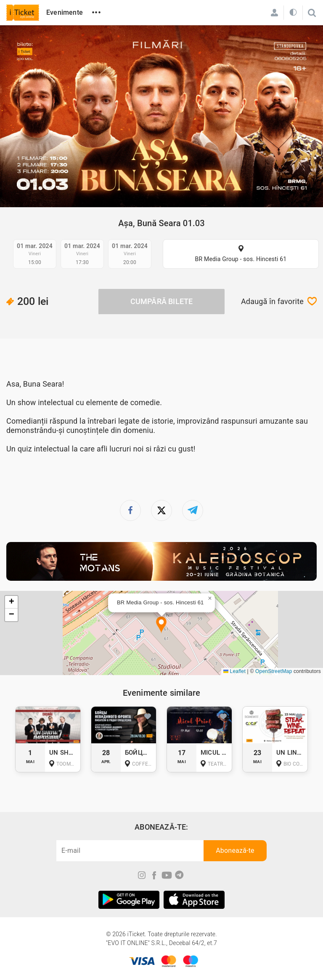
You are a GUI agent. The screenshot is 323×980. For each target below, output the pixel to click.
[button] (161, 625)
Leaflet (234, 671)
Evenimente (65, 12)
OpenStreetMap (274, 671)
